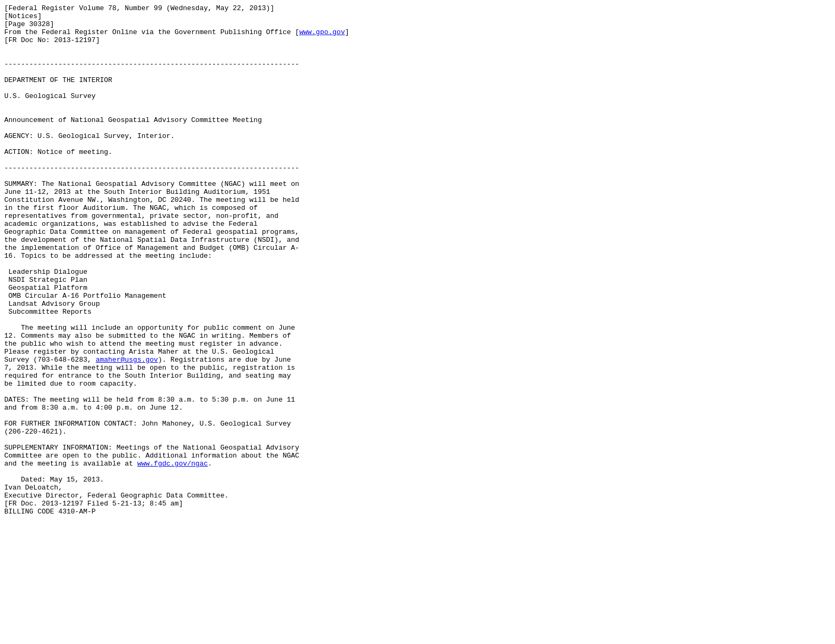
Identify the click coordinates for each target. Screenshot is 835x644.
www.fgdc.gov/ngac (173, 556)
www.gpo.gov (322, 38)
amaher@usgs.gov (127, 431)
